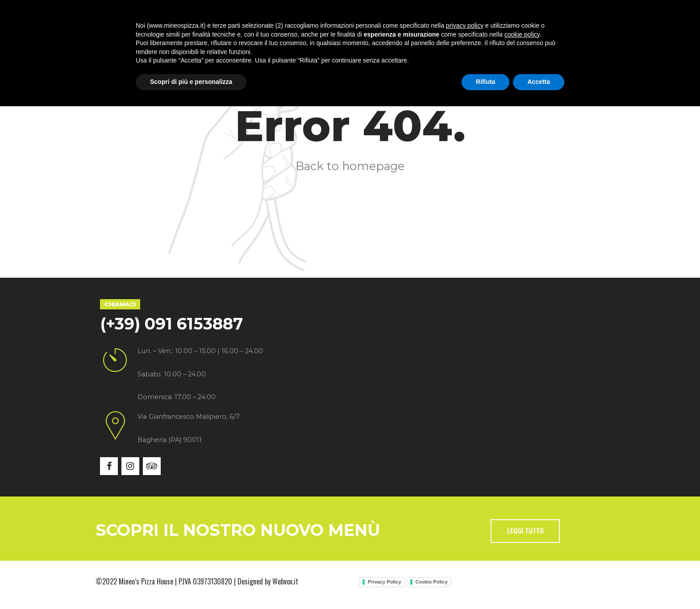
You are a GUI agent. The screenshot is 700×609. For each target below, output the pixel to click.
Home (129, 40)
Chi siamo (182, 40)
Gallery (347, 40)
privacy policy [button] (465, 528)
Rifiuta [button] (486, 584)
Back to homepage (350, 166)
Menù (298, 40)
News (396, 40)
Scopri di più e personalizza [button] (191, 584)
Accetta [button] (539, 584)
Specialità (244, 40)
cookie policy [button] (522, 537)
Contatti (446, 40)
